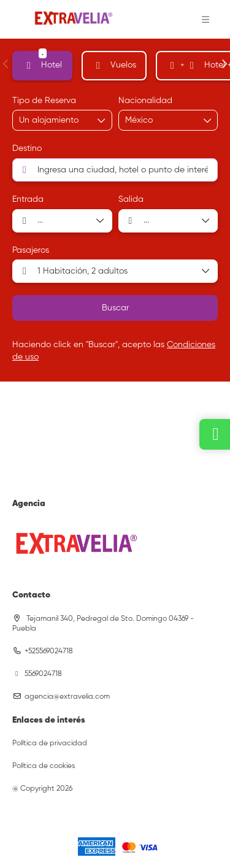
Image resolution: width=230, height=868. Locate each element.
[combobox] (156, 121)
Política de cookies (44, 766)
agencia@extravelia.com (67, 697)
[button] (205, 20)
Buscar (115, 308)
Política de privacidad (50, 743)
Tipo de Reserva (44, 101)
